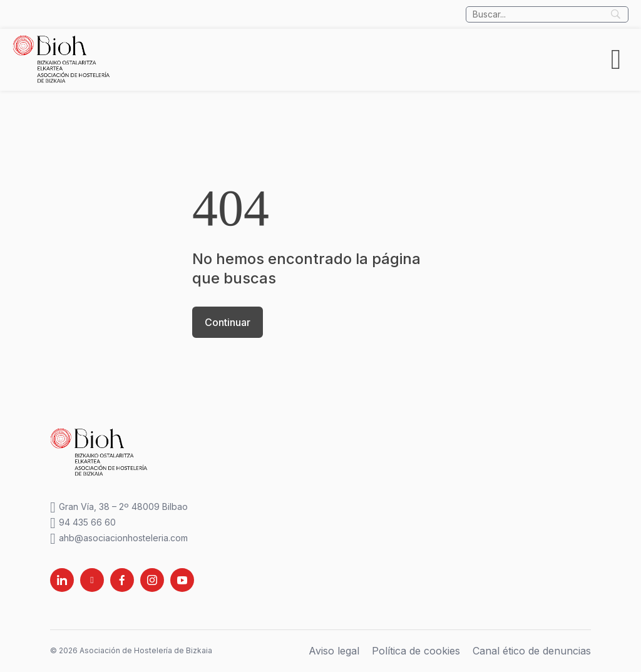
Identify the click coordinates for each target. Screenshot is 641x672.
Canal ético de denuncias (532, 651)
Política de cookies (416, 651)
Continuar (228, 322)
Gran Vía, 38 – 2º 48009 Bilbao (119, 507)
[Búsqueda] (547, 14)
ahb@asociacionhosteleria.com (119, 538)
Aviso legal (334, 651)
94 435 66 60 (83, 523)
